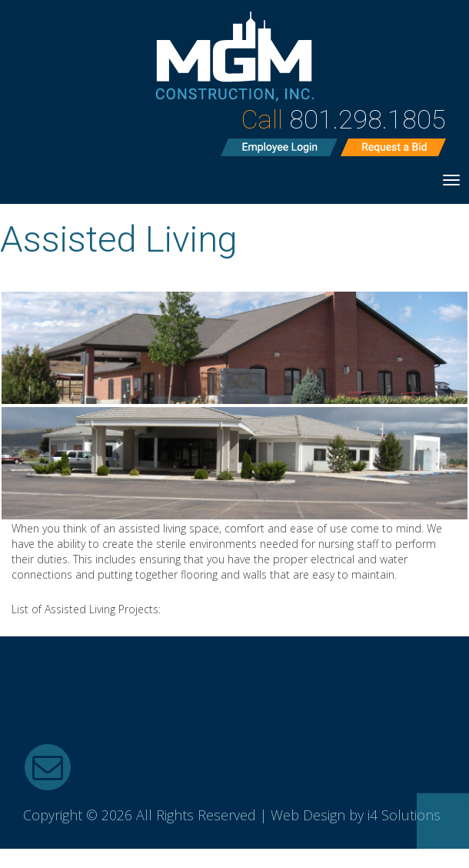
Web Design (308, 815)
